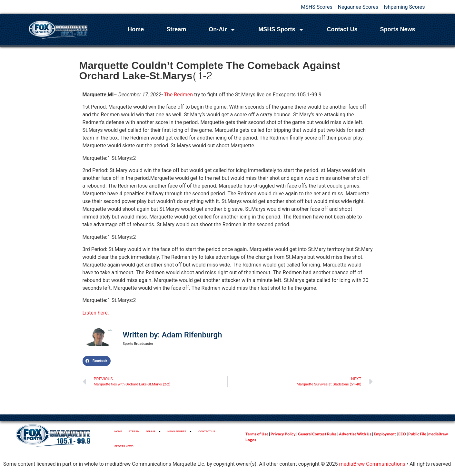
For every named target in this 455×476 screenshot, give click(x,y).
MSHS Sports (281, 30)
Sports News (397, 29)
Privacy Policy (283, 434)
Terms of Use (257, 434)
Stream (176, 29)
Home (136, 29)
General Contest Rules (317, 434)
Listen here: (96, 313)
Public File (417, 434)
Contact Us (342, 29)
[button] (97, 361)
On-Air (222, 30)
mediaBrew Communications (372, 464)
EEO (402, 434)
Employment (385, 434)
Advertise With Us (355, 434)
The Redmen (178, 95)
